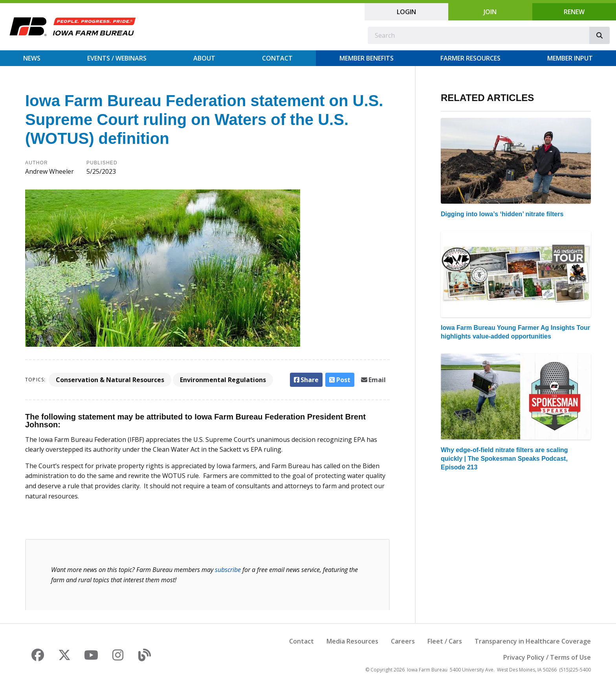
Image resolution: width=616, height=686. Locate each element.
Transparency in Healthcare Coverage (533, 641)
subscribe (228, 570)
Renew (574, 12)
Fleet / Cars (445, 641)
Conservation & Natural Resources (110, 380)
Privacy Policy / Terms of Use (547, 657)
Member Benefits (367, 58)
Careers (403, 641)
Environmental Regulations (223, 380)
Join (490, 12)
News (32, 58)
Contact (277, 58)
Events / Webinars (117, 58)
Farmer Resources (470, 58)
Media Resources (352, 641)
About (204, 58)
